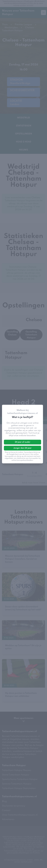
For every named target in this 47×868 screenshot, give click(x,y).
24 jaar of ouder (23, 442)
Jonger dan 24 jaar (22, 448)
